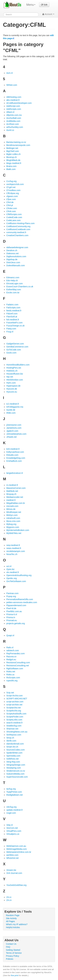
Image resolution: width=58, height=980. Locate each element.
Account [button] (48, 14)
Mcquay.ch (11, 494)
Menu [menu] (31, 5)
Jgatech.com (12, 431)
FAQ (8, 947)
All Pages (10, 921)
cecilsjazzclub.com (15, 184)
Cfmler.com (12, 208)
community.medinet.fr (16, 232)
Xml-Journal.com (14, 873)
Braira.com (11, 166)
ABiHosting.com (14, 97)
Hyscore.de (12, 389)
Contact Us (11, 944)
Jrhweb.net (11, 437)
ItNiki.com (11, 413)
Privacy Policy (13, 956)
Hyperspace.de (13, 386)
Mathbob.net (12, 491)
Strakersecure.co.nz (16, 771)
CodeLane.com (13, 220)
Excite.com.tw (13, 293)
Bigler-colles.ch (13, 154)
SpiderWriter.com (14, 753)
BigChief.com (13, 151)
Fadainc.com (12, 305)
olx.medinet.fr (13, 572)
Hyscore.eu (12, 392)
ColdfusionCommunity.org (18, 226)
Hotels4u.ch (12, 371)
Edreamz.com (13, 277)
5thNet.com (12, 85)
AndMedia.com (13, 121)
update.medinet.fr (14, 810)
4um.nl (9, 73)
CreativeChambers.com (17, 235)
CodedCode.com (14, 217)
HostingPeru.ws (14, 368)
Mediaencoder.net (15, 497)
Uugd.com (11, 813)
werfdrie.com (12, 855)
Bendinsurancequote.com (18, 145)
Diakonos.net (12, 253)
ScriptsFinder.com (15, 717)
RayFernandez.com (15, 653)
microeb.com (12, 506)
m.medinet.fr (12, 485)
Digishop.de (12, 259)
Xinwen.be (11, 870)
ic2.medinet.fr (13, 404)
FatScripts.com (13, 308)
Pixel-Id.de (11, 608)
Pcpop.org (11, 596)
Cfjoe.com (11, 199)
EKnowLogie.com (14, 284)
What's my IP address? (17, 924)
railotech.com (13, 650)
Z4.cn (9, 900)
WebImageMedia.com (16, 849)
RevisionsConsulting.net (18, 666)
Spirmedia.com (13, 756)
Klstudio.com (12, 455)
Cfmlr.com (11, 211)
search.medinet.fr (14, 723)
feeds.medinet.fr (14, 311)
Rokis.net (11, 672)
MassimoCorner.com (16, 488)
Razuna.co (11, 656)
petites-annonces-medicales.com (22, 602)
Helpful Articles (13, 927)
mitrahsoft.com (13, 518)
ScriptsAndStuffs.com (16, 714)
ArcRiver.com (13, 124)
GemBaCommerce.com (17, 347)
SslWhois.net (12, 759)
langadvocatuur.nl (15, 473)
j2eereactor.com (14, 425)
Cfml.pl (10, 205)
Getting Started (13, 950)
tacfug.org (11, 789)
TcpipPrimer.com (14, 792)
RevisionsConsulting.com (18, 663)
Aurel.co (10, 130)
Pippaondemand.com (16, 605)
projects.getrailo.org (16, 623)
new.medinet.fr (13, 545)
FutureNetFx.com (14, 323)
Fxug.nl (10, 332)
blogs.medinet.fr (14, 163)
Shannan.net (12, 729)
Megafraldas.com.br (16, 503)
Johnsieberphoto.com (16, 434)
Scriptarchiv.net (13, 708)
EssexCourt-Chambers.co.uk (20, 287)
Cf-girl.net (11, 187)
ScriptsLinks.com (14, 720)
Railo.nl (10, 647)
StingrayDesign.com (16, 765)
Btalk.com (11, 169)
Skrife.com (11, 741)
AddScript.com (13, 106)
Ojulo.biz (10, 569)
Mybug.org (11, 524)
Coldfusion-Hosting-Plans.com (20, 223)
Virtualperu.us (13, 834)
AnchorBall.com (14, 118)
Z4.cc (9, 897)
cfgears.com (12, 196)
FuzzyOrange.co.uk (15, 326)
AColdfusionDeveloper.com (19, 103)
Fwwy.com (11, 329)
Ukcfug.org (11, 807)
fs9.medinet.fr (13, 320)
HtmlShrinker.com (15, 380)
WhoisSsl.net (12, 858)
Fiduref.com (12, 314)
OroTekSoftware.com (16, 581)
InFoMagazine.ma (15, 407)
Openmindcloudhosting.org (19, 575)
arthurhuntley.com (15, 127)
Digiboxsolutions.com (16, 256)
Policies (10, 959)
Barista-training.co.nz (16, 142)
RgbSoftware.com (15, 669)
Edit (44, 5)
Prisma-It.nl (12, 614)
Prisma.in (11, 617)
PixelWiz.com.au (14, 611)
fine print (15, 975)
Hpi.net (10, 377)
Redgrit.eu (11, 659)
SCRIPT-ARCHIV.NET (17, 699)
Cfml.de (10, 202)
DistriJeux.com (13, 262)
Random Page (13, 915)
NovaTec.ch (12, 554)
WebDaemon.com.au (16, 846)
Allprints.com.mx (14, 115)
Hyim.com (11, 383)
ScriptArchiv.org (14, 711)
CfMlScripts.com (14, 214)
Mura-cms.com (13, 521)
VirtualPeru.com (14, 831)
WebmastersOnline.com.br (19, 852)
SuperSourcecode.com (17, 777)
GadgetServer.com (15, 344)
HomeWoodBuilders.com (18, 365)
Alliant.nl (10, 112)
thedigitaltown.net (14, 795)
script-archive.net (14, 705)
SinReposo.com (14, 735)
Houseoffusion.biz (15, 374)
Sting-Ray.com (13, 762)
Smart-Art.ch (12, 747)
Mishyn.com (12, 515)
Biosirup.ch (11, 157)
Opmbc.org (11, 578)
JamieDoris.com (14, 428)
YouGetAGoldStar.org (16, 885)
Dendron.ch (12, 250)
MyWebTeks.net (14, 533)
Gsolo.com (11, 353)
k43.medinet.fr (13, 449)
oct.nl (9, 566)
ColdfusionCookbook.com (18, 229)
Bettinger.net (12, 148)
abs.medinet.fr (13, 100)
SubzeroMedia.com (15, 774)
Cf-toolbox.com (13, 190)
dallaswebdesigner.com (17, 247)
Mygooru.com (13, 527)
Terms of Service (14, 953)
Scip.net (10, 693)
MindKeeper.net (14, 512)
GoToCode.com (14, 350)
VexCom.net (12, 828)
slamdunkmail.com (15, 744)
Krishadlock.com (14, 461)
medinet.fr (11, 500)
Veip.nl (9, 825)
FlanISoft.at (12, 317)
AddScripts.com (14, 109)
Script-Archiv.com (14, 696)
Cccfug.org (11, 181)
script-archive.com (15, 702)
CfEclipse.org (13, 193)
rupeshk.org (12, 681)
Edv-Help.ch (12, 280)
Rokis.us (10, 675)
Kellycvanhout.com (15, 452)
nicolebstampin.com (16, 551)
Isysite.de (11, 410)
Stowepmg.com (13, 768)
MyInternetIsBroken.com (18, 530)
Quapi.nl (10, 635)
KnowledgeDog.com (16, 458)
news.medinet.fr (14, 548)
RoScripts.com (13, 678)
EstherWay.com (14, 290)
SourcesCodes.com (15, 750)
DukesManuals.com (16, 265)
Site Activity (11, 918)
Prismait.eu (12, 620)
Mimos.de (11, 509)
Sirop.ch (10, 738)
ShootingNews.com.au (17, 732)
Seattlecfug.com (14, 726)
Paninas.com (12, 593)
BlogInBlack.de (13, 160)
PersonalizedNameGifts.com (20, 599)
